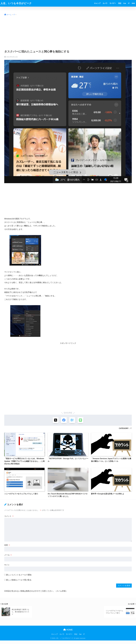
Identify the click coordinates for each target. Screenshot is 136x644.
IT (129, 3)
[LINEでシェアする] (81, 420)
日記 (120, 3)
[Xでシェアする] (55, 420)
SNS (133, 3)
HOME (68, 630)
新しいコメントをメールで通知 (19, 575)
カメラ (105, 3)
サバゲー (113, 3)
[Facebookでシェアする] (64, 420)
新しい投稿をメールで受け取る (19, 580)
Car (125, 3)
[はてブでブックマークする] (72, 420)
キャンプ (97, 3)
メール (8, 555)
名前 (7, 545)
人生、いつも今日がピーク (16, 3)
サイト (7, 565)
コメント (9, 516)
